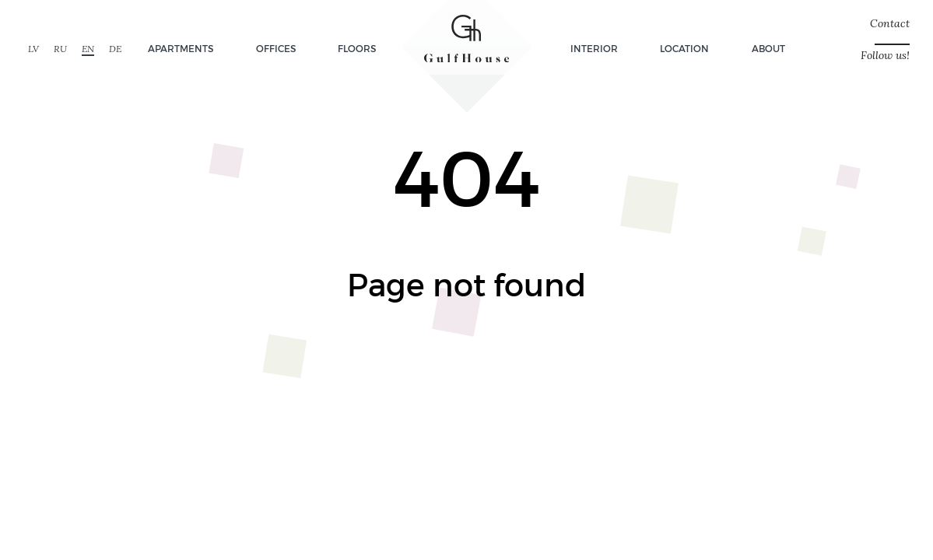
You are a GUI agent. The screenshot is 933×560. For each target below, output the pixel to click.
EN (88, 49)
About (768, 48)
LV (33, 49)
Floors (357, 48)
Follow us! (885, 56)
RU (60, 49)
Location (684, 48)
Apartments (181, 48)
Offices (276, 48)
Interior (594, 48)
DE (115, 49)
